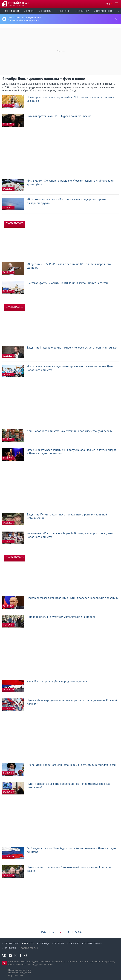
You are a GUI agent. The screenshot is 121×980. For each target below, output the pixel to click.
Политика (83, 11)
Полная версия (29, 948)
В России (46, 11)
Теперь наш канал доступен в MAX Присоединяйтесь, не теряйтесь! (24, 19)
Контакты (10, 948)
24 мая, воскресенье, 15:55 (17, 6)
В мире (30, 11)
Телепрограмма (93, 943)
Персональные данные (20, 973)
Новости (29, 943)
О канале (74, 943)
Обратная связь (16, 975)
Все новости (12, 11)
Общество (65, 11)
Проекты (59, 943)
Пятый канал (12, 943)
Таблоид (44, 943)
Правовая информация (20, 970)
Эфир (108, 4)
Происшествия (105, 11)
